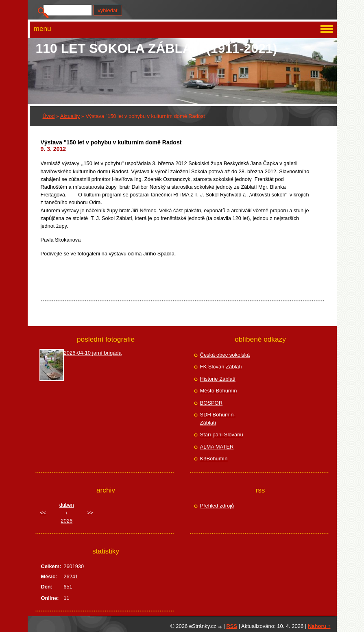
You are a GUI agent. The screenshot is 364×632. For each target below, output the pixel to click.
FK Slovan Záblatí (221, 367)
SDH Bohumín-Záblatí (218, 419)
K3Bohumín (214, 459)
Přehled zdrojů (217, 506)
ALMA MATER (217, 447)
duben (67, 505)
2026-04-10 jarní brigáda (93, 353)
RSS (232, 626)
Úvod (49, 116)
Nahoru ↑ (319, 626)
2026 (66, 521)
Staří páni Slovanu (222, 435)
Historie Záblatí (218, 379)
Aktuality (70, 116)
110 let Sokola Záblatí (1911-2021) (157, 48)
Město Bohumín (219, 391)
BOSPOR (211, 403)
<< (43, 513)
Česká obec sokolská (225, 355)
